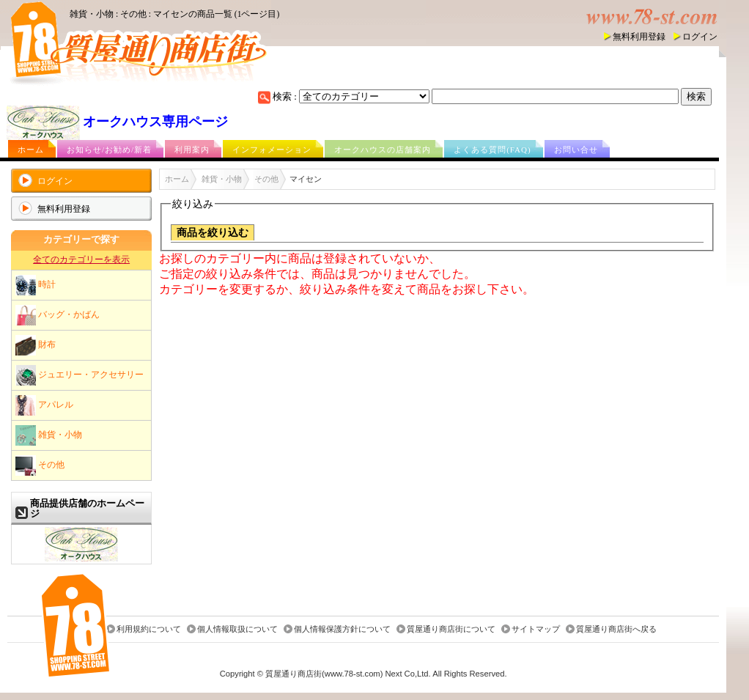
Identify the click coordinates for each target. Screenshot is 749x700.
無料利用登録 (639, 37)
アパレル (44, 405)
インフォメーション (272, 150)
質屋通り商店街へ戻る (616, 629)
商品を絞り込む (213, 233)
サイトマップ (536, 629)
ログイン (700, 37)
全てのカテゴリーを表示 (81, 259)
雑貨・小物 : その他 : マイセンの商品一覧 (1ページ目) (174, 14)
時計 (36, 285)
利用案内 (192, 150)
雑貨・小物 (49, 435)
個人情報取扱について (237, 629)
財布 (36, 345)
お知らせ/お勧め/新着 (109, 150)
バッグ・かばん (58, 315)
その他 (40, 465)
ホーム (31, 150)
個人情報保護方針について (342, 629)
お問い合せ (576, 150)
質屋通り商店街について (451, 629)
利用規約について (149, 629)
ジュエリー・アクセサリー (80, 375)
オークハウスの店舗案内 (383, 150)
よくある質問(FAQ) (492, 150)
